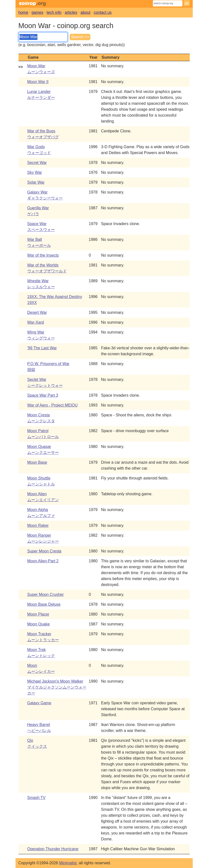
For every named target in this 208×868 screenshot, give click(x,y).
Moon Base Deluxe (44, 604)
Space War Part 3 (43, 395)
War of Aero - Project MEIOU (53, 405)
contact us (103, 12)
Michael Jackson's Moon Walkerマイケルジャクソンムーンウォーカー (57, 687)
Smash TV (36, 798)
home (23, 12)
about (85, 12)
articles (71, 12)
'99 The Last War (42, 348)
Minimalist (68, 863)
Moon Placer (38, 614)
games (37, 12)
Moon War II (38, 82)
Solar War (36, 182)
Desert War (37, 312)
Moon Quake (39, 624)
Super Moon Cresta (44, 551)
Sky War (35, 172)
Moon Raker (38, 525)
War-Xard (36, 322)
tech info (54, 12)
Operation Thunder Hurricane (53, 849)
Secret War (37, 163)
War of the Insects (43, 255)
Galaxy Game (39, 703)
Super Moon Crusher (46, 594)
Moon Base (37, 462)
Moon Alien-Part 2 (43, 561)
